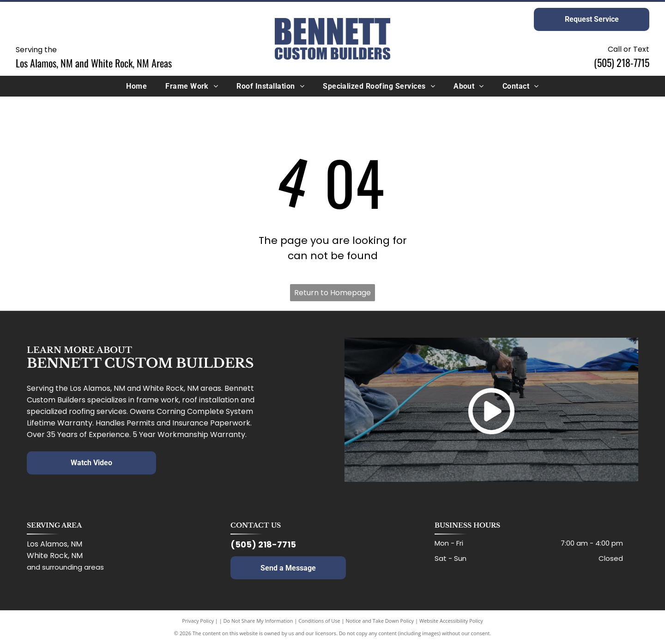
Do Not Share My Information (258, 621)
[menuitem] (136, 86)
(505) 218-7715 (622, 62)
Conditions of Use (319, 621)
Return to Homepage (332, 293)
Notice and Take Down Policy (380, 621)
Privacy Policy (198, 621)
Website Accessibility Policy (451, 621)
